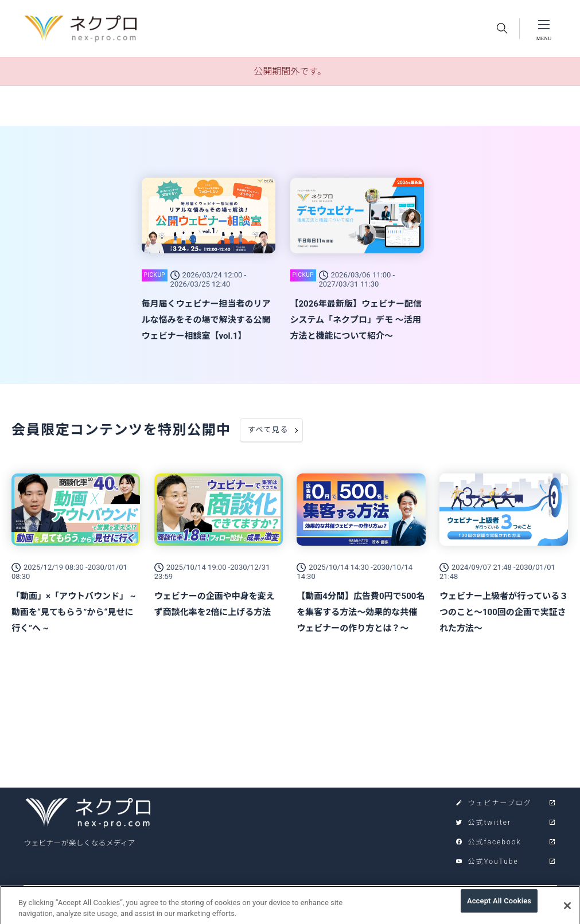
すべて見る (268, 430)
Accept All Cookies (499, 905)
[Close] (567, 910)
